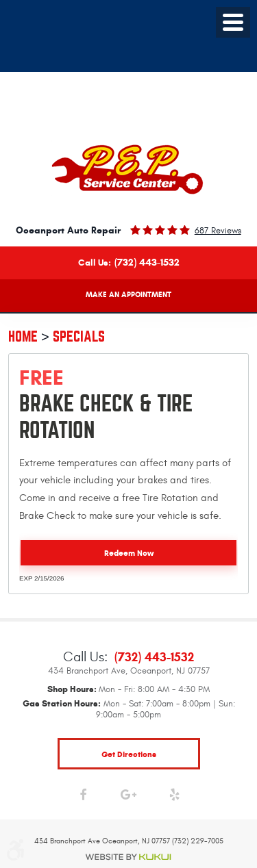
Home (23, 336)
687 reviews (218, 231)
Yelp (174, 798)
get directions (129, 754)
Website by (129, 857)
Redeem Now (129, 553)
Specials (79, 336)
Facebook (83, 798)
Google (128, 798)
